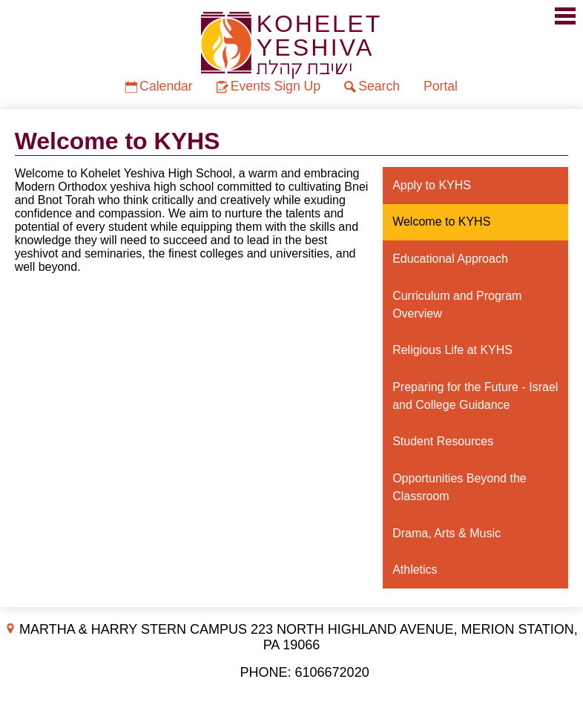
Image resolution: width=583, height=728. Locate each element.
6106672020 (332, 672)
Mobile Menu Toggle (565, 16)
